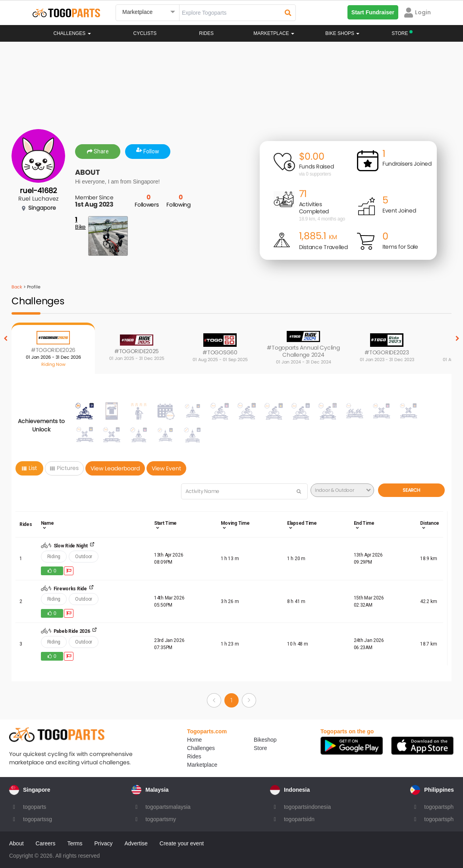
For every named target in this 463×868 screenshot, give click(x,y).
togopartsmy (161, 819)
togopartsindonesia (307, 807)
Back (17, 287)
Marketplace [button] (274, 33)
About (16, 843)
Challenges (72, 33)
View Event (166, 468)
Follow (148, 151)
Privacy (104, 843)
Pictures (64, 468)
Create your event (182, 843)
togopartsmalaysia (168, 807)
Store (260, 748)
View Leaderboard (115, 468)
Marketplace (202, 765)
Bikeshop (265, 740)
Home (194, 740)
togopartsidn (299, 819)
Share (98, 151)
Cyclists (145, 33)
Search (411, 490)
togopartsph (439, 807)
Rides (206, 33)
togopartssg (38, 819)
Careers (46, 843)
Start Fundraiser (373, 12)
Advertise (136, 843)
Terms (75, 843)
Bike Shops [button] (342, 33)
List (29, 468)
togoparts (35, 807)
